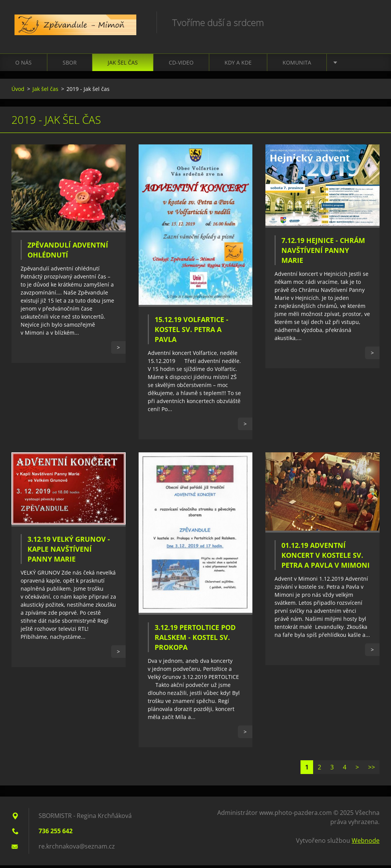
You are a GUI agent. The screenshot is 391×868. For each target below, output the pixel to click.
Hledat (371, 22)
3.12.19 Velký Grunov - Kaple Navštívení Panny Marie (69, 552)
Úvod (18, 91)
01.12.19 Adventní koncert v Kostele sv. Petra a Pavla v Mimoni (326, 558)
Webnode (366, 843)
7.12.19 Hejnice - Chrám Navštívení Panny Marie (323, 253)
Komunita (297, 65)
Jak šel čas (123, 65)
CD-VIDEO (181, 65)
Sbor (70, 65)
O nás (23, 65)
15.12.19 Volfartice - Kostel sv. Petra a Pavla (191, 332)
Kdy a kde (238, 65)
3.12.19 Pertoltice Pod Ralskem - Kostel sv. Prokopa (195, 640)
